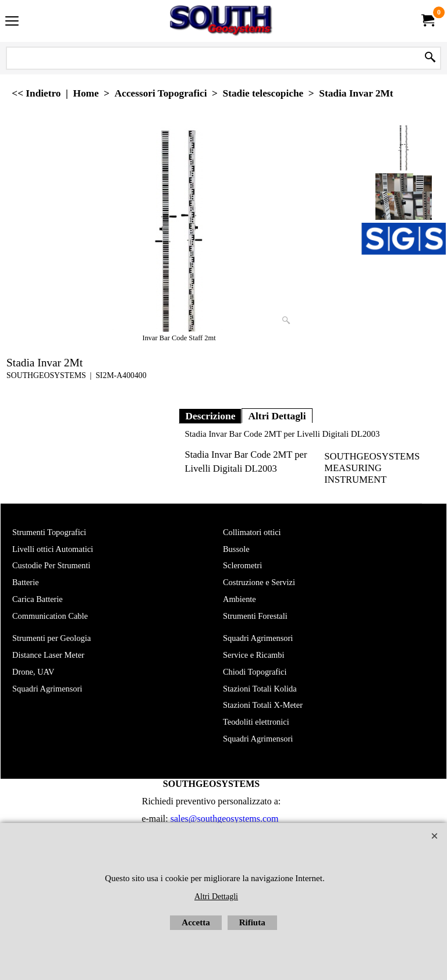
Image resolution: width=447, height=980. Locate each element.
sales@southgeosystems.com (225, 819)
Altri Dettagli (277, 416)
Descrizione (210, 416)
